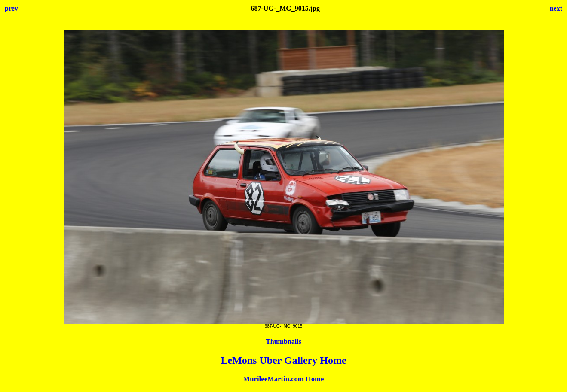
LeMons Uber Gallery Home (283, 360)
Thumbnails (283, 342)
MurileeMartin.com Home (284, 379)
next (556, 8)
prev (11, 8)
